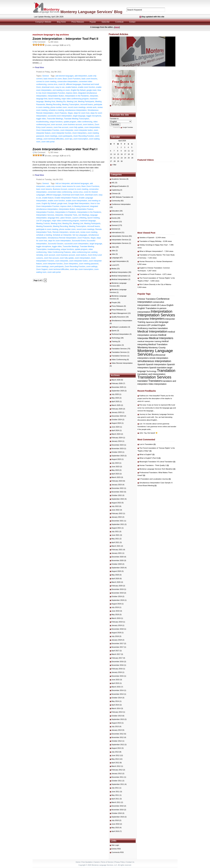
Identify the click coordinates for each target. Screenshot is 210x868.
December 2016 (118, 662)
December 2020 (118, 557)
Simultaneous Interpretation (122, 321)
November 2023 (118, 448)
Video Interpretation (157, 384)
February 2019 (117, 622)
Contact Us (130, 862)
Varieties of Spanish (147, 238)
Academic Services (119, 179)
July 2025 (115, 394)
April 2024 (115, 430)
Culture (163, 305)
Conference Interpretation (121, 204)
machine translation (158, 328)
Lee (141, 424)
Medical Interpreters (161, 338)
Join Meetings (84, 215)
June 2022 (116, 510)
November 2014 (118, 694)
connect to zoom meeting (46, 82)
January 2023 (117, 485)
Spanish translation (158, 368)
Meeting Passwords (44, 226)
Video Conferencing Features (59, 252)
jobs (157, 322)
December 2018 (118, 629)
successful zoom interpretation (60, 116)
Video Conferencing (119, 360)
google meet (91, 90)
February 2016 (117, 669)
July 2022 (115, 506)
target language (79, 116)
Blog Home (61, 22)
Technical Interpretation (120, 334)
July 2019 (115, 607)
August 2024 (116, 423)
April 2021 (115, 542)
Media (114, 269)
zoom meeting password (89, 264)
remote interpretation (159, 358)
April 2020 (115, 579)
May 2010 (115, 828)
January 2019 (117, 625)
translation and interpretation (151, 374)
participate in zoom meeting (47, 229)
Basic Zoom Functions (72, 79)
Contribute (119, 22)
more (117, 27)
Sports (114, 331)
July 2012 (115, 752)
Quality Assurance (118, 317)
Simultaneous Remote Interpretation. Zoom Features (69, 238)
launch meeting (54, 99)
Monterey (143, 347)
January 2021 (117, 553)
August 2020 (116, 571)
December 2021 (118, 521)
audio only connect (54, 186)
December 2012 (118, 734)
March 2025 (116, 405)
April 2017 (115, 651)
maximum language (88, 221)
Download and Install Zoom (73, 195)
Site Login (115, 845)
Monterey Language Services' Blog (91, 12)
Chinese (115, 193)
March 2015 (116, 687)
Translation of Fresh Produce (150, 274)
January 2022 (117, 517)
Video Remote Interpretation (122, 363)
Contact (132, 22)
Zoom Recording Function (84, 136)
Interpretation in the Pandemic (77, 96)
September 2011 (118, 784)
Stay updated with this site (153, 17)
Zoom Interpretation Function (48, 130)
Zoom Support (42, 269)
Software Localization (120, 327)
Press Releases (78, 22)
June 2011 (116, 792)
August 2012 (116, 748)
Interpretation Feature (85, 209)
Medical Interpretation (120, 272)
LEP (148, 325)
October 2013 (117, 716)
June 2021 (116, 535)
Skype (70, 113)
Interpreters (157, 319)
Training (115, 341)
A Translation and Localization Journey (155, 479)
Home (78, 862)
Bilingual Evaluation (119, 186)
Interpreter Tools (71, 215)
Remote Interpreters (60, 232)
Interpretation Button (56, 96)
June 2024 (116, 427)
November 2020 (118, 560)
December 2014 (118, 690)
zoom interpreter (67, 130)
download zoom (48, 87)
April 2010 (115, 831)
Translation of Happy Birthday (151, 241)
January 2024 (117, 441)
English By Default (78, 90)
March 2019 (116, 618)
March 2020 (116, 582)
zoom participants (65, 136)
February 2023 (117, 481)
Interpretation (162, 311)
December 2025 (118, 387)
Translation (166, 371)
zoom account (57, 125)
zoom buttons (88, 125)
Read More (40, 67)
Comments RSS (118, 852)
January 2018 (117, 640)
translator (143, 381)
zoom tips (69, 139)
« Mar (114, 165)
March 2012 (116, 766)
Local (114, 265)
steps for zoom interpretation (59, 241)
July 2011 (115, 788)
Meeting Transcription (71, 105)
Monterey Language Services (155, 352)
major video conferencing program (75, 99)
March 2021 (116, 546)
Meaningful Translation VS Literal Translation (157, 462)
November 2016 (118, 665)
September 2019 (118, 600)
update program (70, 122)
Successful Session (56, 244)
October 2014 (117, 698)
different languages (74, 84)
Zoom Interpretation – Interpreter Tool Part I (65, 149)
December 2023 (118, 445)
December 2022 (118, 488)
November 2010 (118, 810)
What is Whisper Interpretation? (151, 251)
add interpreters (81, 76)
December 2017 (118, 643)
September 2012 (118, 745)
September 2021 (118, 524)
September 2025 (118, 391)
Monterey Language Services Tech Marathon (157, 469)
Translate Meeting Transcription (77, 119)
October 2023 (117, 452)
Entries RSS (116, 849)
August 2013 (116, 723)
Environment (116, 214)
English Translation (147, 308)
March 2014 (116, 708)
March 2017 (116, 654)
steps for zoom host (82, 113)
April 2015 (115, 683)
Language (115, 258)
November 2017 (118, 647)
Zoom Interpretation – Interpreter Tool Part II (65, 39)
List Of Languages (44, 221)
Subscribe (105, 22)
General (46, 76)
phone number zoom (59, 107)
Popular (93, 22)
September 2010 (118, 817)
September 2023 (118, 456)
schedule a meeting (56, 110)
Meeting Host (50, 102)
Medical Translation (158, 344)
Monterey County (157, 347)
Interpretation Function (45, 212)
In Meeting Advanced (81, 206)
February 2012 (117, 770)
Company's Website (43, 22)
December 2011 (118, 777)
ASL (113, 183)
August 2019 (116, 604)
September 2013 (118, 719)
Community (116, 201)
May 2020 (115, 575)
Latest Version (65, 218)
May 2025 (115, 398)
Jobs (113, 247)
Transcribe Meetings (55, 119)
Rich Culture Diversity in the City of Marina (155, 284)
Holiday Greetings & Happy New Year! (154, 245)
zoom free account (61, 127)
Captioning (116, 190)
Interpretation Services (45, 215)
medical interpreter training (149, 341)
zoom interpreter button (84, 130)
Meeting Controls (43, 223)
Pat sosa (143, 405)
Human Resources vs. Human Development (156, 261)
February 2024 (117, 438)
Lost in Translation (148, 444)
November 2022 (118, 492)
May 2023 (115, 470)
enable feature (71, 87)
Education (115, 211)
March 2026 (116, 380)
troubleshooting (42, 122)
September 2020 (118, 568)
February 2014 (117, 712)
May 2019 (115, 614)
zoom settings (92, 266)
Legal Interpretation (119, 261)
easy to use (60, 87)
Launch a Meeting (79, 218)
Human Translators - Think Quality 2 (154, 465)
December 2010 (118, 806)
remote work (91, 107)
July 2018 (115, 636)
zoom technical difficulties (54, 139)
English (170, 305)
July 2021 (115, 531)
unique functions (56, 122)
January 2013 (117, 730)
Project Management (119, 313)
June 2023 (116, 467)
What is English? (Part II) (150, 458)
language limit (42, 99)
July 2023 (115, 463)
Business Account (60, 189)
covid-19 (62, 84)
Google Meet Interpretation (79, 203)
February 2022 (117, 513)
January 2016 (117, 672)
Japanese (150, 322)
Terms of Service (107, 862)
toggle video (41, 119)
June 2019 (116, 611)
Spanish (142, 364)
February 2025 (117, 409)
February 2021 (117, 550)
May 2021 (115, 539)
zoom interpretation (92, 127)
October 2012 (117, 741)
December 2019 (118, 589)
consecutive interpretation (67, 82)
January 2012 (117, 773)
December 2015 (118, 676)
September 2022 (118, 499)
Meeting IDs (61, 102)
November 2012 (118, 737)
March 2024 (116, 434)
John (141, 433)
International (116, 232)
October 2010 (117, 813)
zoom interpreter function (62, 133)
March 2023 (116, 477)
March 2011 (116, 802)
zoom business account (72, 125)
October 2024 (117, 420)
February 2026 (117, 383)
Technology (116, 338)
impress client (71, 93)
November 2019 (118, 593)
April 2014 (115, 705)
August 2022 (116, 503)
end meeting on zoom (61, 90)
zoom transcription (81, 139)
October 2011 (117, 781)
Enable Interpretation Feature (66, 198)
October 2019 (117, 596)
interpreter (94, 96)
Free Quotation (87, 862)
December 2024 (118, 416)
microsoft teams (87, 105)
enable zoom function (87, 87)
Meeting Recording (54, 105)
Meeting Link (72, 102)
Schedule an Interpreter (62, 235)
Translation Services (119, 349)
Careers (97, 862)
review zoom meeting (89, 232)
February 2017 (117, 658)
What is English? (147, 454)
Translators (155, 381)
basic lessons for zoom (53, 79)
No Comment (40, 42)
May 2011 (115, 795)
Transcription (117, 345)
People (114, 302)
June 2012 (116, 755)
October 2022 (117, 495)
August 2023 (116, 459)
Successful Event (79, 241)
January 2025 (117, 412)
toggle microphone (94, 116)
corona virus (52, 84)
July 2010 (115, 820)
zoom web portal (48, 142)
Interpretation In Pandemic (66, 212)
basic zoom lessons (89, 79)
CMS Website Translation (121, 197)
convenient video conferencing (60, 192)
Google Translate (128, 127)
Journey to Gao (145, 414)
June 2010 (116, 824)
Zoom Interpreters (79, 133)
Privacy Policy (120, 862)
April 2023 (115, 474)
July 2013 (115, 726)
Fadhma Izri (144, 396)
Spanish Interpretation (156, 364)
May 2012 (115, 759)
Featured (115, 222)
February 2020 (117, 586)
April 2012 (115, 763)
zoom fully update (76, 127)
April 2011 (115, 799)
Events (114, 218)
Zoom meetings (51, 136)
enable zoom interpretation (77, 201)
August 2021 (116, 528)
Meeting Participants (86, 102)
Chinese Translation (147, 299)
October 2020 (117, 564)
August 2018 (116, 633)
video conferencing (85, 122)
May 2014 (115, 701)
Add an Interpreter (62, 183)
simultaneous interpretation (76, 110)
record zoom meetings (77, 107)
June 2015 (116, 680)
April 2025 (115, 401)
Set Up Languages (80, 235)
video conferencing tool (81, 252)
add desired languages (64, 76)
